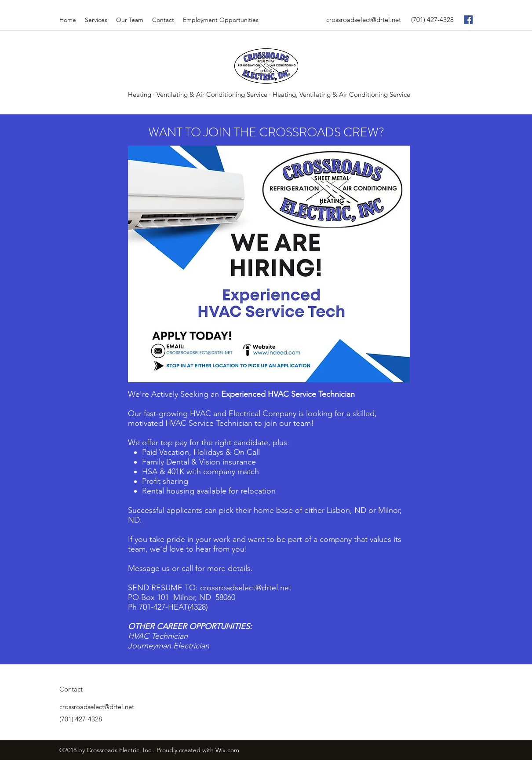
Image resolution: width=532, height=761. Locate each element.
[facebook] (468, 20)
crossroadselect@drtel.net (364, 20)
